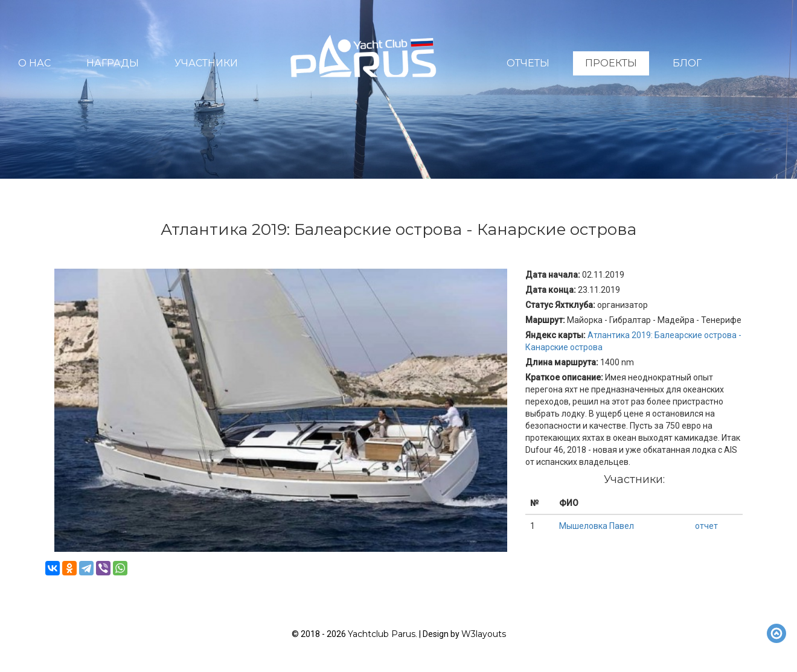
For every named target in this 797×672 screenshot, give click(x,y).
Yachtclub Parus (382, 634)
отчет (706, 526)
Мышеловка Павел (597, 526)
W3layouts (484, 634)
